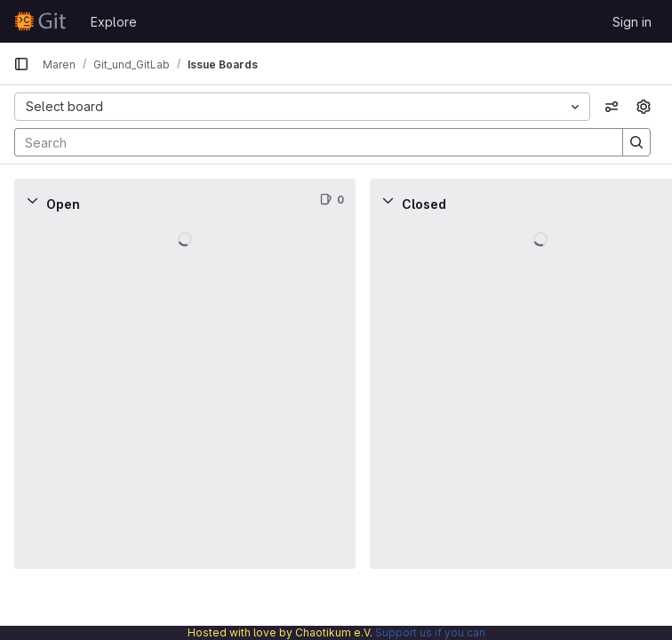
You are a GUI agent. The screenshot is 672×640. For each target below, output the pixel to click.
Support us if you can (430, 632)
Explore (114, 22)
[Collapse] (32, 200)
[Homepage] (43, 21)
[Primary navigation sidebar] (21, 64)
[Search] (310, 142)
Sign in (632, 22)
